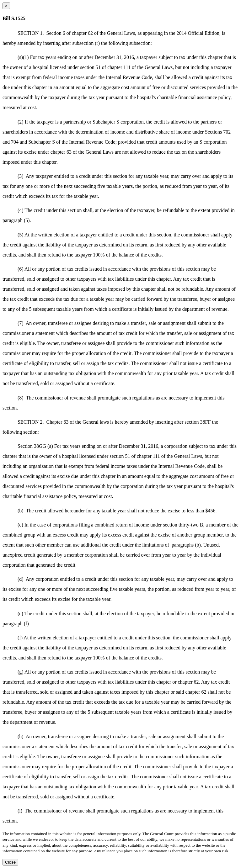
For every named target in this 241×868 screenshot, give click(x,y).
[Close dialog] (6, 6)
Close (10, 862)
